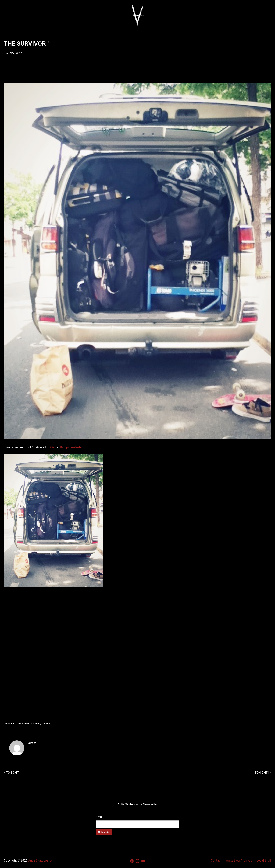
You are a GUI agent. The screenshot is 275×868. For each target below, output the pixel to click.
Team (45, 724)
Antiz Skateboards (41, 861)
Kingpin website (71, 447)
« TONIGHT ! (12, 773)
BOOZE (52, 447)
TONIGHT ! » (263, 773)
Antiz (18, 724)
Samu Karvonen (31, 724)
